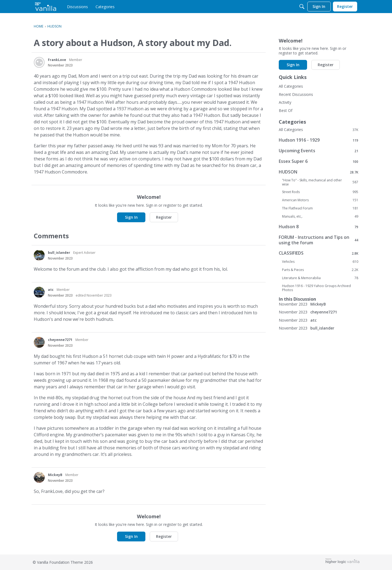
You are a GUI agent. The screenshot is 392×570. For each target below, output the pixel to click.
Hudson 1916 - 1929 (318, 140)
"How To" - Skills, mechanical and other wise (320, 182)
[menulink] (77, 7)
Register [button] (164, 217)
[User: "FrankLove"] (39, 62)
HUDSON (318, 172)
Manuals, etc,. (320, 217)
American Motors (320, 200)
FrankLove (57, 60)
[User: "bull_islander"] (39, 255)
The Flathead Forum (320, 208)
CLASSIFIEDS (318, 253)
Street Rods (320, 192)
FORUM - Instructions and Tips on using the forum (318, 240)
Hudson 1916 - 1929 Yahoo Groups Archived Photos (316, 288)
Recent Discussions (296, 94)
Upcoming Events (318, 151)
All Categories (291, 86)
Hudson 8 (318, 227)
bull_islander (59, 253)
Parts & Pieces (320, 270)
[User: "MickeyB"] (39, 477)
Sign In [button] (131, 217)
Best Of (286, 110)
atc (51, 290)
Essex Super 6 (318, 161)
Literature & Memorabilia (320, 278)
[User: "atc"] (39, 292)
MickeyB (55, 475)
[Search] (302, 7)
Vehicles (320, 262)
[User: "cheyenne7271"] (39, 342)
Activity (285, 102)
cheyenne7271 (60, 340)
